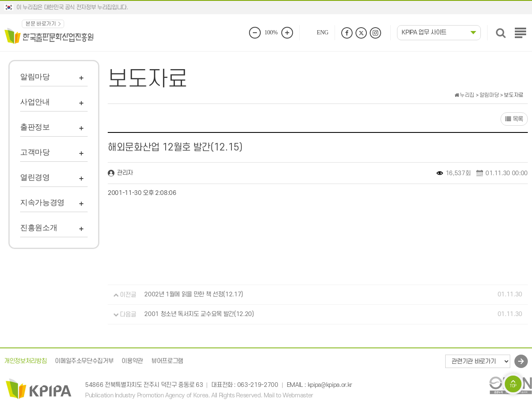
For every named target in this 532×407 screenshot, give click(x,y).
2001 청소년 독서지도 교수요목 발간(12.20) (199, 315)
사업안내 (35, 102)
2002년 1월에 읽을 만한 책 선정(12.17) (194, 295)
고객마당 (35, 152)
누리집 (465, 95)
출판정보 (35, 127)
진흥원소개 (39, 228)
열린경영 (35, 177)
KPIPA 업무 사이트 (424, 32)
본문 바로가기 (41, 24)
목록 (514, 119)
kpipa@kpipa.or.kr (330, 385)
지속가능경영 (42, 202)
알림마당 (35, 77)
